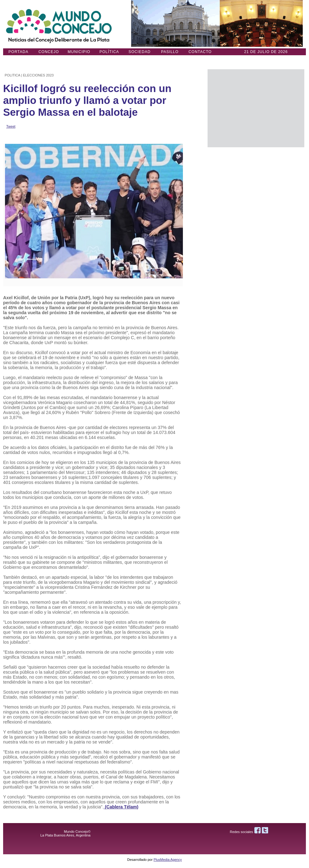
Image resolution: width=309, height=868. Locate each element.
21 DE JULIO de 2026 (266, 52)
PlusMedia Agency (168, 860)
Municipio (79, 52)
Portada (18, 52)
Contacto (200, 52)
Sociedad (140, 52)
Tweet (11, 126)
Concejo (49, 52)
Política (109, 52)
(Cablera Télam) (121, 807)
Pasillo (170, 52)
